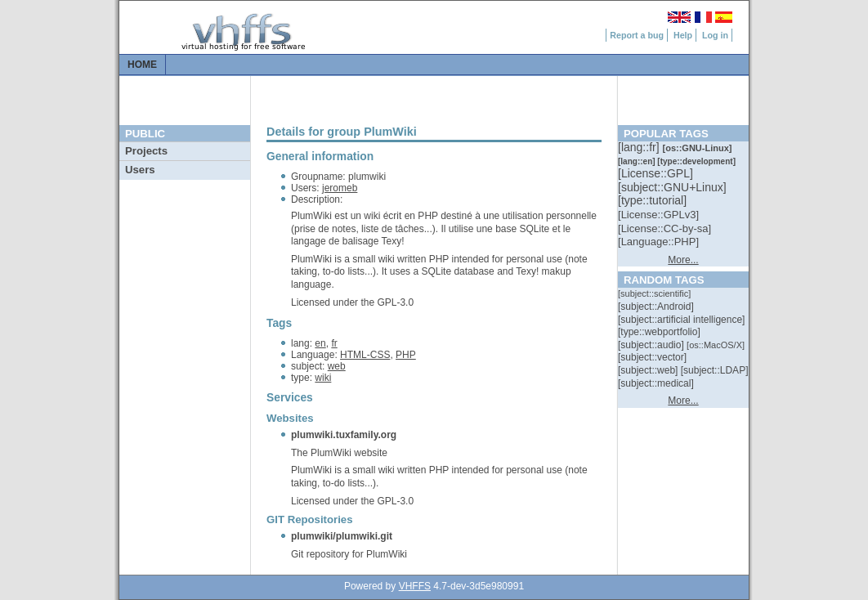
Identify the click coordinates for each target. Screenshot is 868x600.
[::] (640, 147)
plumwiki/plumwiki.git (342, 536)
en (320, 343)
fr (334, 343)
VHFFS (415, 586)
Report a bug (637, 35)
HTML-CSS (365, 355)
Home (142, 65)
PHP (406, 355)
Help (683, 35)
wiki (323, 378)
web (337, 366)
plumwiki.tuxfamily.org (344, 435)
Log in (715, 35)
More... (683, 260)
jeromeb (340, 188)
